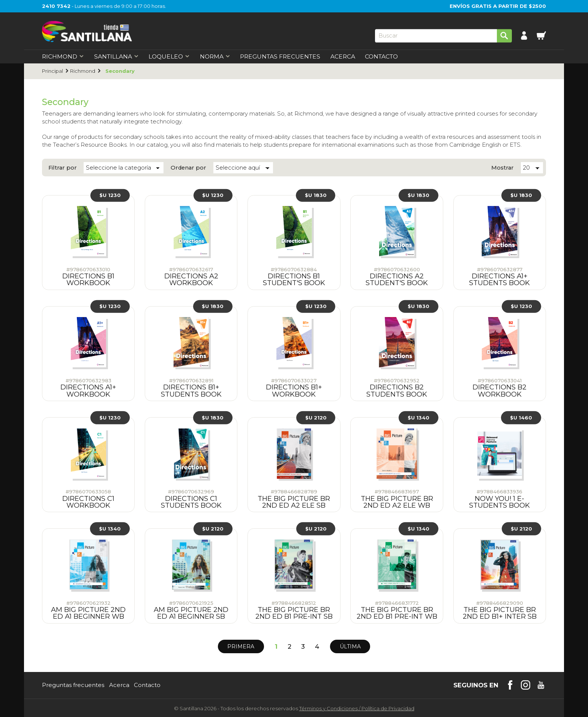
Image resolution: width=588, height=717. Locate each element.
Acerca (343, 57)
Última (350, 646)
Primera (241, 646)
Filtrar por (63, 168)
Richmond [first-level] (63, 57)
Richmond (83, 71)
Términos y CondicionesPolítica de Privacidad (357, 708)
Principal (52, 71)
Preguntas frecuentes (73, 685)
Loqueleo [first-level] (169, 57)
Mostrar (502, 168)
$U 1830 (316, 194)
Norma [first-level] (215, 57)
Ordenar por (188, 168)
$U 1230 (110, 194)
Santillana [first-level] (116, 57)
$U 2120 (316, 416)
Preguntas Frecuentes (280, 57)
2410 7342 (56, 6)
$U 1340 (418, 416)
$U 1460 (521, 416)
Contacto (381, 57)
